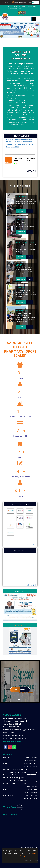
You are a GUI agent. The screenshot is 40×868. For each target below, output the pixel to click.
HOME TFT (35, 3)
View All (31, 171)
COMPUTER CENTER (23, 288)
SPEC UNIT (20, 690)
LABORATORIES (22, 219)
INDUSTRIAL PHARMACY (25, 242)
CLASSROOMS (21, 197)
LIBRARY (19, 265)
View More (31, 544)
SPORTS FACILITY (22, 310)
